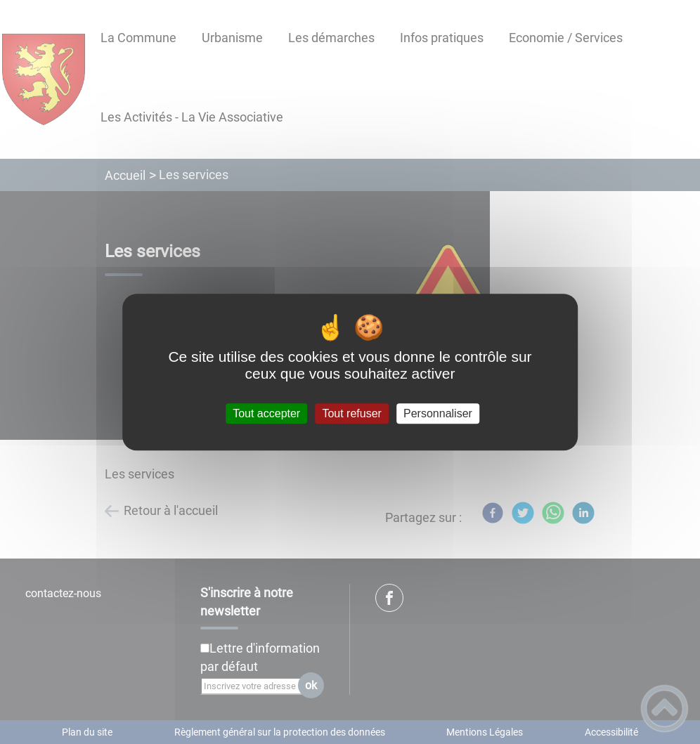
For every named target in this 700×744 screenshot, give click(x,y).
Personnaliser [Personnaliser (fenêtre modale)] (438, 413)
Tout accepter (266, 413)
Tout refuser (351, 413)
